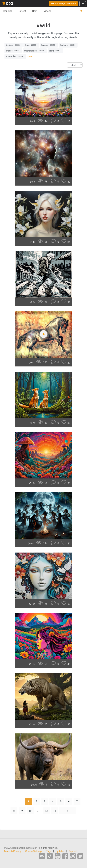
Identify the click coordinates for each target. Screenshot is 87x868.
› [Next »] (68, 811)
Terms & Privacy (12, 851)
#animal (14, 45)
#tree (31, 45)
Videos (47, 11)
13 (46, 811)
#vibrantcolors (35, 51)
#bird (55, 51)
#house (13, 51)
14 (54, 811)
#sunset (49, 45)
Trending (7, 11)
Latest (22, 11)
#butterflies (15, 57)
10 (30, 811)
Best (35, 11)
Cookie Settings (34, 851)
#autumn (68, 45)
